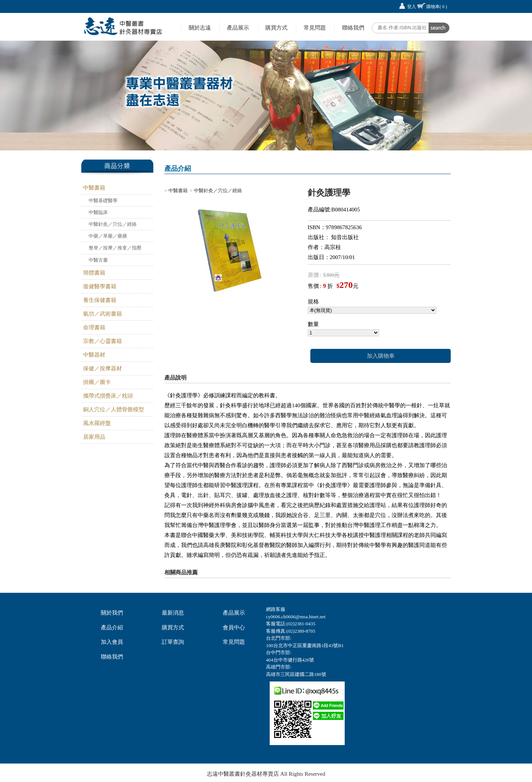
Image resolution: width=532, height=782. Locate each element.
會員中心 (234, 628)
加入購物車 (381, 356)
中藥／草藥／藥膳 (108, 236)
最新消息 (173, 613)
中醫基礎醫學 (103, 200)
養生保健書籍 (100, 300)
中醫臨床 (98, 212)
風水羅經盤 (97, 423)
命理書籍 (94, 327)
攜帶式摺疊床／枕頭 (108, 396)
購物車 (437, 7)
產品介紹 (112, 628)
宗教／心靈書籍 (103, 341)
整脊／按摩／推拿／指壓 (115, 248)
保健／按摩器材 (103, 368)
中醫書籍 (94, 188)
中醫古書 (98, 260)
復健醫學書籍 (100, 286)
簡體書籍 (94, 273)
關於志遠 (200, 28)
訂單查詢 (173, 642)
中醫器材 (94, 355)
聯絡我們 (353, 28)
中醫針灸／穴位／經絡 (113, 224)
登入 (412, 7)
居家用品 (94, 437)
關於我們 (112, 613)
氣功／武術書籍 (103, 314)
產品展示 (238, 28)
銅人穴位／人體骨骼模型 (114, 409)
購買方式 (276, 28)
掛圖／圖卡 (97, 382)
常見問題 (315, 28)
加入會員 (112, 642)
